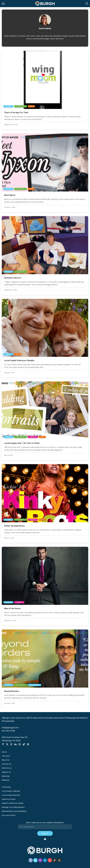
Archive (8, 106)
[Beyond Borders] (45, 659)
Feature (33, 437)
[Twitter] (7, 744)
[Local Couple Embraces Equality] (45, 328)
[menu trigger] (4, 4)
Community (20, 106)
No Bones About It (13, 278)
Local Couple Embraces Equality (19, 360)
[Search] (87, 4)
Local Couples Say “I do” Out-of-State (22, 443)
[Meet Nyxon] (45, 163)
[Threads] (28, 744)
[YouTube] (20, 744)
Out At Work (35, 685)
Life (31, 106)
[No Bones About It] (45, 245)
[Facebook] (3, 744)
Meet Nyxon (10, 195)
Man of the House (12, 608)
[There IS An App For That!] (45, 80)
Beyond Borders (12, 691)
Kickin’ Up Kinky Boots (14, 526)
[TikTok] (24, 744)
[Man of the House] (45, 576)
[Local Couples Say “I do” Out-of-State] (45, 410)
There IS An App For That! (16, 112)
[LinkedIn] (15, 744)
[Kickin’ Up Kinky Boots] (45, 493)
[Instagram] (11, 744)
